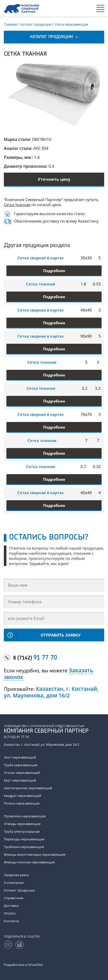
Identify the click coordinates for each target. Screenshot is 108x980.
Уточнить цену (54, 179)
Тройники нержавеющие (24, 847)
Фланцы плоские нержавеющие (29, 862)
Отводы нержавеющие (22, 824)
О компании (14, 883)
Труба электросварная (22, 831)
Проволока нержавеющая (25, 816)
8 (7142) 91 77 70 (16, 737)
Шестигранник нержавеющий (28, 788)
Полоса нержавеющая (22, 803)
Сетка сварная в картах (41, 258)
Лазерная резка (16, 875)
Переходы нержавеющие (24, 839)
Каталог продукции (19, 890)
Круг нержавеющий (20, 780)
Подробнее (54, 271)
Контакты (12, 921)
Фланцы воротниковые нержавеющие (35, 854)
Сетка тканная (17, 205)
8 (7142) (35, 658)
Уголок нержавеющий (22, 773)
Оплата (10, 913)
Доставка (11, 906)
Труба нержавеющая (21, 765)
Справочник (14, 898)
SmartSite (35, 965)
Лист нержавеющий (20, 757)
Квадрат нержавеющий (23, 796)
